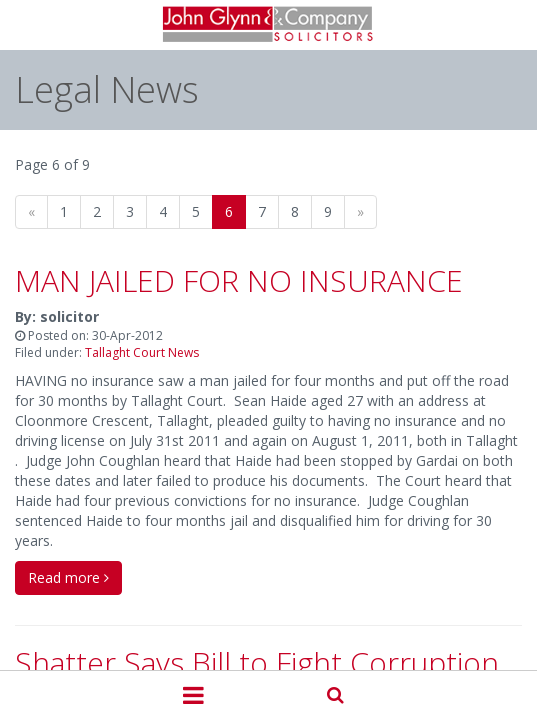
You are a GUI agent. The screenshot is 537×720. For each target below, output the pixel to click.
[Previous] (31, 212)
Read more (68, 577)
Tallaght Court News (142, 352)
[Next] (360, 212)
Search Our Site (335, 693)
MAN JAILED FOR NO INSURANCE (239, 280)
